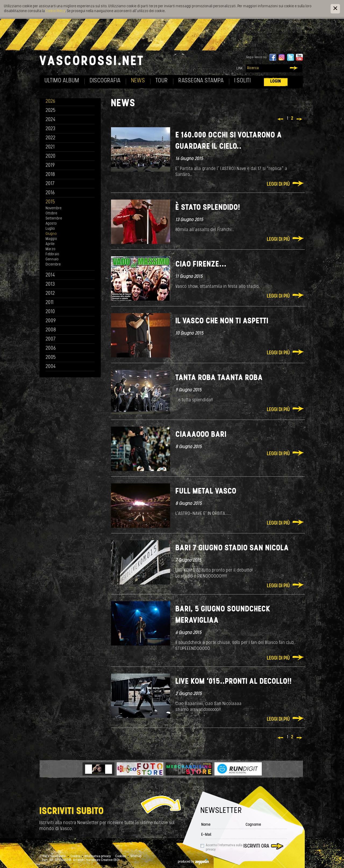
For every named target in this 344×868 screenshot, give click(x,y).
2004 (51, 367)
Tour (162, 81)
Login (276, 81)
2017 (50, 184)
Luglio (50, 229)
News (138, 81)
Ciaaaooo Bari (201, 435)
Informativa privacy (98, 856)
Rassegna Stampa (201, 81)
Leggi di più (278, 184)
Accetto (224, 848)
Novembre (54, 208)
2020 (51, 156)
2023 (51, 129)
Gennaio (52, 259)
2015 (50, 202)
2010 (50, 312)
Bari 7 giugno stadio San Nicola (232, 548)
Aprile (50, 244)
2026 (51, 102)
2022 (51, 138)
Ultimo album (62, 81)
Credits (75, 856)
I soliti (243, 81)
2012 (50, 294)
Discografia (105, 81)
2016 (50, 193)
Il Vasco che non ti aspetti (222, 321)
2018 (50, 175)
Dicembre (53, 265)
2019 (50, 166)
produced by (193, 862)
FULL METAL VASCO (206, 492)
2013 (50, 284)
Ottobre (51, 213)
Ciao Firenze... (201, 265)
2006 (51, 348)
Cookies (121, 856)
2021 (50, 147)
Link (240, 68)
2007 (51, 339)
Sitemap (136, 856)
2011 (50, 303)
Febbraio (52, 254)
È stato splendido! (208, 208)
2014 (50, 275)
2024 (51, 120)
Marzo (51, 249)
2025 (51, 111)
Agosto (51, 224)
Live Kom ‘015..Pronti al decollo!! (234, 682)
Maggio (51, 239)
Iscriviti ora (256, 846)
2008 (51, 330)
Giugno (51, 234)
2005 (51, 358)
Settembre (54, 219)
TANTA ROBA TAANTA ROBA (219, 378)
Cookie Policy (55, 11)
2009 (51, 321)
